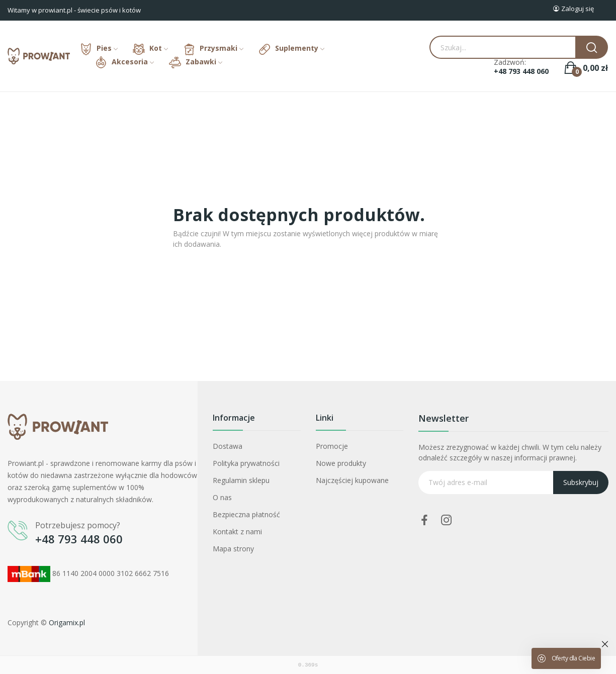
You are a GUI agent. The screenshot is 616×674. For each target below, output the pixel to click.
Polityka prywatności (246, 463)
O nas (222, 497)
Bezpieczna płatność (246, 514)
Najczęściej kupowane (352, 480)
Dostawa (228, 446)
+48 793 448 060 (521, 71)
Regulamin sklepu (241, 480)
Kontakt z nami (237, 532)
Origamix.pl (67, 622)
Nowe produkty (341, 463)
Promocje (332, 446)
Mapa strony (233, 549)
